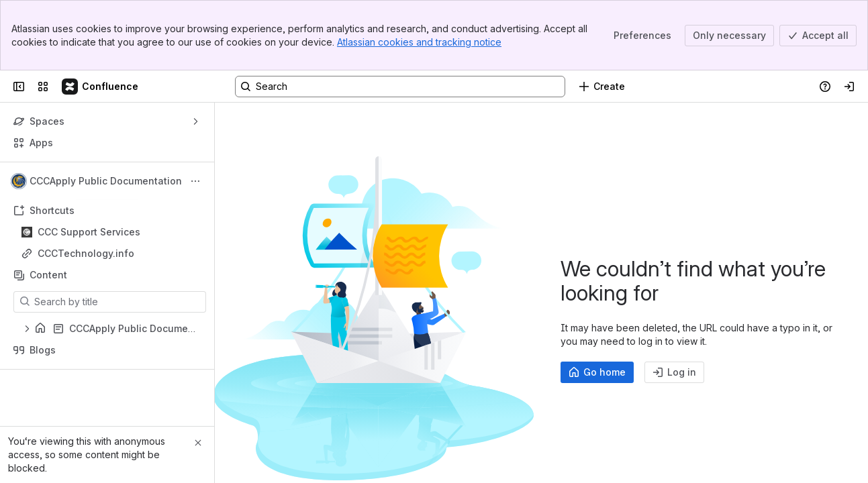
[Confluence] (101, 87)
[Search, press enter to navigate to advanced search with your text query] (400, 87)
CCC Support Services (89, 232)
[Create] (602, 87)
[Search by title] (118, 302)
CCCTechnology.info (86, 253)
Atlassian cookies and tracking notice (419, 42)
